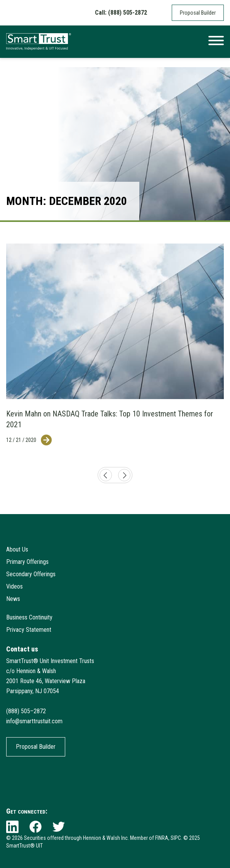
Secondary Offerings (31, 574)
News (13, 599)
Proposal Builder (198, 13)
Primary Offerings (27, 562)
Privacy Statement (29, 630)
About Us (17, 549)
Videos (14, 586)
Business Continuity (29, 617)
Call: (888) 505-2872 (121, 13)
